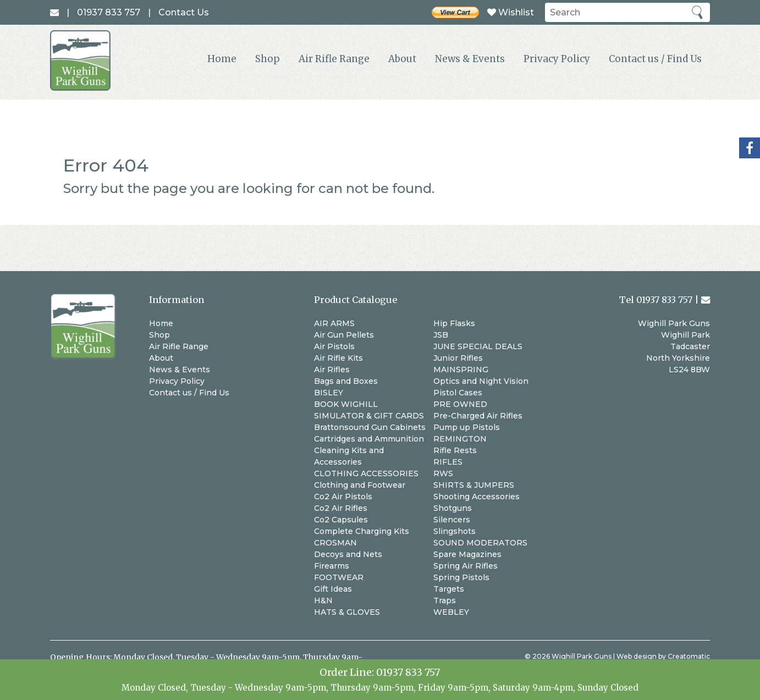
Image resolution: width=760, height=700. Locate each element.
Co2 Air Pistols (343, 497)
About (402, 59)
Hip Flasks (454, 323)
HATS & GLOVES (347, 612)
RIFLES (448, 462)
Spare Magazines (467, 554)
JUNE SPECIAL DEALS (478, 346)
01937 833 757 (408, 672)
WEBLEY (451, 612)
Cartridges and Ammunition (369, 439)
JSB (441, 335)
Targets (449, 589)
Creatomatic (689, 656)
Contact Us (184, 12)
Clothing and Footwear (360, 485)
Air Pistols (334, 346)
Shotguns (453, 508)
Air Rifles (332, 370)
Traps (445, 600)
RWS (443, 473)
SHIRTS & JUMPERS (474, 485)
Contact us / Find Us (655, 59)
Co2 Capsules (341, 520)
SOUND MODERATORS (480, 543)
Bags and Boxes (346, 381)
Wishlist (511, 12)
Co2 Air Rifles (341, 508)
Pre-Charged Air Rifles (478, 416)
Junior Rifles (458, 358)
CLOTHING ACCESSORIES (366, 473)
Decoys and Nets (348, 554)
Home (222, 59)
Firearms (332, 566)
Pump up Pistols (467, 427)
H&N (323, 600)
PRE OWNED (460, 404)
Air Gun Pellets (344, 335)
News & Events (470, 59)
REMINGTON (460, 439)
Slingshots (455, 531)
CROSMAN (335, 543)
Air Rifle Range (334, 59)
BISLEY (329, 393)
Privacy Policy (557, 59)
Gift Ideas (333, 589)
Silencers (452, 520)
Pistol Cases (458, 393)
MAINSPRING (461, 370)
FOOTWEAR (339, 577)
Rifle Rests (455, 450)
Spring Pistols (461, 577)
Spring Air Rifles (466, 566)
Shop (268, 59)
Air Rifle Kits (338, 358)
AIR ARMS (334, 323)
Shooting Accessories (477, 497)
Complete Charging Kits (362, 531)
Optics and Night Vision (481, 381)
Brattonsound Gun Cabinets (370, 427)
